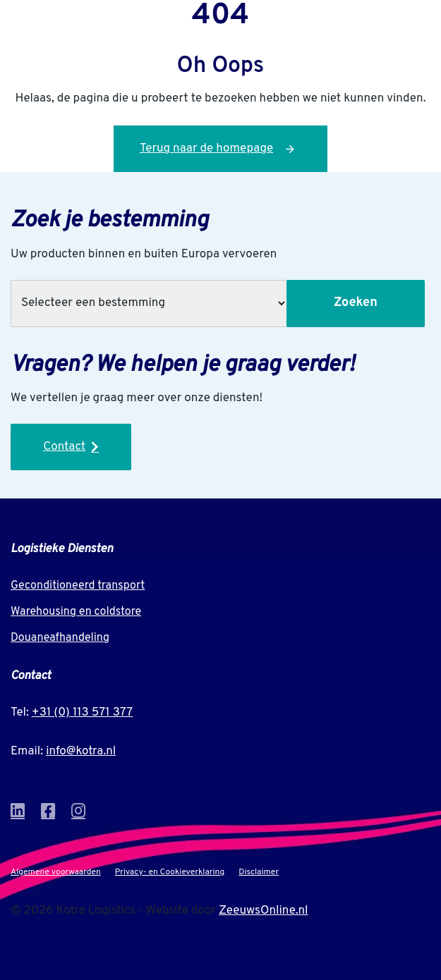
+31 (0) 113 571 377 (82, 713)
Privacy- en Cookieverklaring (170, 872)
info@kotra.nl (81, 752)
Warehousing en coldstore (76, 612)
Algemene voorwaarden (56, 872)
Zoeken (356, 303)
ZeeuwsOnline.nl (263, 911)
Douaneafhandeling (60, 638)
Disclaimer (259, 872)
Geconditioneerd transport (78, 586)
